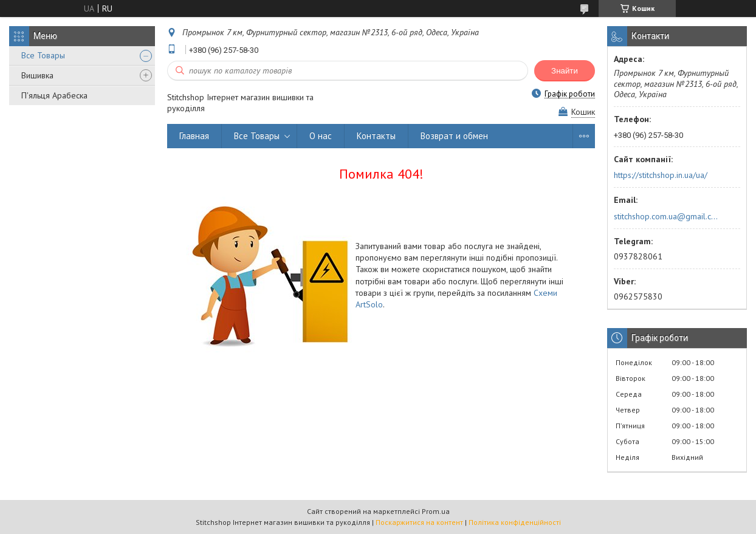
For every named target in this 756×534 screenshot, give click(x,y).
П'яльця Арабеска (54, 95)
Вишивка (37, 75)
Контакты (376, 136)
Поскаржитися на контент (419, 522)
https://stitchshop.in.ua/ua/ (661, 175)
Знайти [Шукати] (565, 71)
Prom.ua (436, 511)
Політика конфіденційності (515, 522)
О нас (321, 136)
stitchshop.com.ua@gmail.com (667, 216)
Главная (194, 136)
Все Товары (43, 55)
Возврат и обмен (454, 136)
